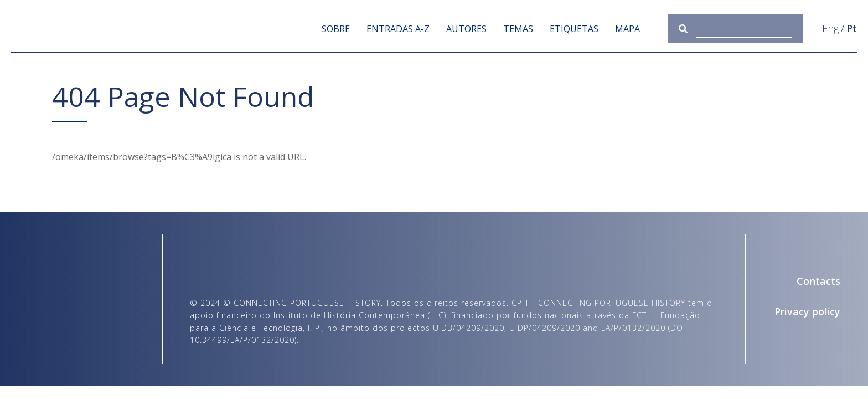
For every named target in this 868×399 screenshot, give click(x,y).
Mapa (627, 29)
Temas (518, 29)
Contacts (818, 281)
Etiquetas (574, 29)
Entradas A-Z (398, 29)
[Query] (744, 29)
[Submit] (687, 29)
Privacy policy (807, 311)
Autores (466, 29)
